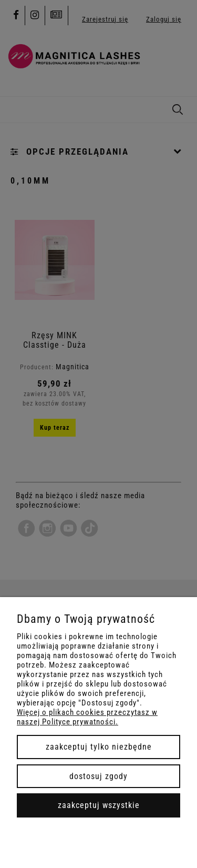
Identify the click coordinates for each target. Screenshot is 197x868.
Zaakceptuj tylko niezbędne (99, 747)
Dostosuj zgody (98, 776)
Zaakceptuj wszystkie (99, 805)
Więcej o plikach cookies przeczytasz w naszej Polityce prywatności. (87, 717)
